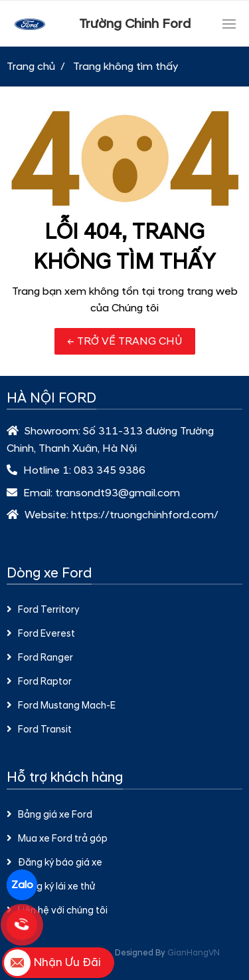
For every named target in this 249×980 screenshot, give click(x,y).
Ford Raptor (39, 682)
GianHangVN (194, 953)
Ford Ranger (40, 658)
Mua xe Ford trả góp (57, 839)
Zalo (22, 885)
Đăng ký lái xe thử (51, 887)
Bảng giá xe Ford (49, 815)
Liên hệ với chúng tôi (57, 911)
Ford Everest (41, 634)
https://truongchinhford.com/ (145, 515)
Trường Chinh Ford (135, 24)
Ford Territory (43, 610)
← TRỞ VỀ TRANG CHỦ (125, 341)
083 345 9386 (110, 470)
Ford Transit (39, 730)
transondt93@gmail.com (118, 493)
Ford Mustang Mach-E (61, 706)
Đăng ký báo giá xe (54, 863)
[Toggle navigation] (229, 24)
